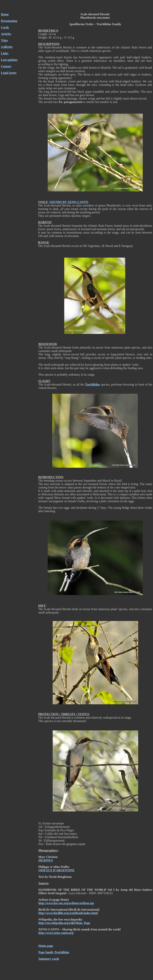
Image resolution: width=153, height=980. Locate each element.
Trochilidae (92, 384)
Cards (5, 27)
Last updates (9, 60)
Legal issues (9, 73)
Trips (4, 40)
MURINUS (46, 860)
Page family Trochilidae (54, 952)
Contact (6, 66)
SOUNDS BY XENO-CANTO (69, 202)
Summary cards (49, 959)
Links (5, 53)
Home (5, 14)
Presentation (9, 21)
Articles (6, 34)
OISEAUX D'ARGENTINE (56, 870)
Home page (46, 946)
